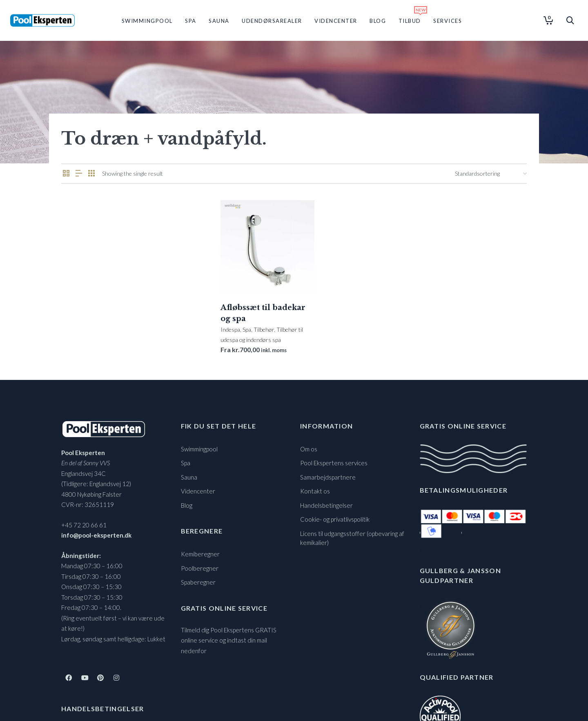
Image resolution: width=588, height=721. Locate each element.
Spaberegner (198, 582)
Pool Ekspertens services (334, 463)
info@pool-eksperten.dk (96, 535)
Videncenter (198, 491)
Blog (187, 505)
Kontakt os (315, 491)
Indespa (230, 329)
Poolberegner (200, 568)
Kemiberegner (200, 554)
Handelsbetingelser (326, 505)
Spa (247, 329)
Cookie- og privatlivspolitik (335, 519)
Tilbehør (264, 329)
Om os (309, 449)
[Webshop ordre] (491, 174)
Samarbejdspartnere (328, 477)
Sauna (189, 477)
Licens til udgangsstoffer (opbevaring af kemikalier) (352, 538)
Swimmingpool (199, 449)
